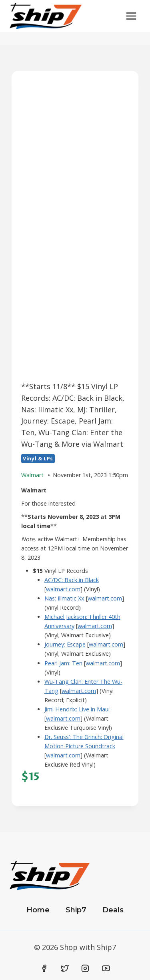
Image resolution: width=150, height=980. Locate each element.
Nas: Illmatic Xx (64, 598)
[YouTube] (106, 968)
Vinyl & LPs (38, 459)
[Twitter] (65, 968)
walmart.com (63, 589)
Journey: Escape (65, 644)
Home (38, 910)
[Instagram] (85, 968)
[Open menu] (131, 16)
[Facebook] (44, 968)
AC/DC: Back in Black (72, 580)
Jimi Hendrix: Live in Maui (77, 709)
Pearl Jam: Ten (63, 663)
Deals (113, 910)
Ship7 (76, 910)
